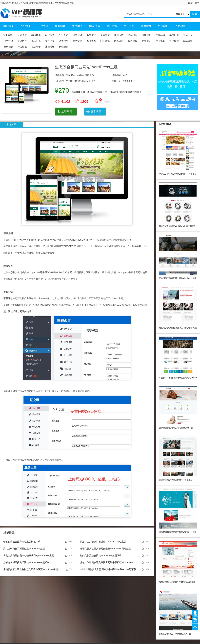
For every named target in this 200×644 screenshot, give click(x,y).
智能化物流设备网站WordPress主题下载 (101, 555)
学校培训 (174, 35)
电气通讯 (8, 41)
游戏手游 (91, 41)
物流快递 (95, 26)
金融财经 (146, 26)
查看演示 (96, 111)
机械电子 (77, 26)
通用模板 (50, 47)
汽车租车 (133, 35)
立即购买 (67, 111)
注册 (190, 3)
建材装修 (77, 35)
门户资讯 (43, 26)
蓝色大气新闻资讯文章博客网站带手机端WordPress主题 (108, 562)
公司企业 (22, 35)
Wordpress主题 (62, 3)
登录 (197, 3)
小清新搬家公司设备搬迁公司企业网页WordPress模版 (31, 569)
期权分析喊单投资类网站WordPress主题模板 (26, 562)
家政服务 (50, 35)
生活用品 (188, 35)
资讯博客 (22, 41)
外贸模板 (180, 26)
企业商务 (26, 26)
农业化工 (160, 41)
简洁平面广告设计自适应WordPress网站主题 (103, 542)
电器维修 (36, 41)
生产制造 (129, 26)
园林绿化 (188, 41)
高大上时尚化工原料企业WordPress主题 (24, 549)
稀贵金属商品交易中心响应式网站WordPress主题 (29, 555)
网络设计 (119, 41)
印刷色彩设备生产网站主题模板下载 (22, 542)
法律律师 (146, 35)
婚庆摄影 (8, 47)
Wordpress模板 (45, 3)
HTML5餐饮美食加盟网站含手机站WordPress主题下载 (108, 569)
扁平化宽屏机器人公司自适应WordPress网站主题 (105, 549)
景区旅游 (112, 26)
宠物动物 (160, 35)
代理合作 (64, 47)
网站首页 (9, 26)
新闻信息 (91, 35)
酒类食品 (64, 41)
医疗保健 (174, 41)
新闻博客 (60, 26)
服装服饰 (119, 35)
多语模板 (163, 26)
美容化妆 (50, 41)
